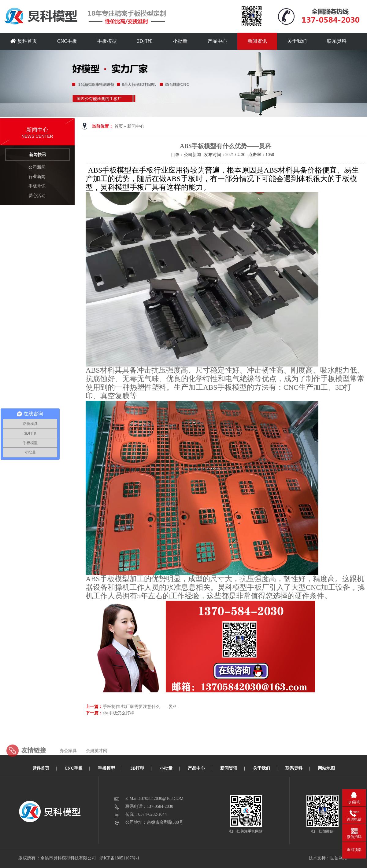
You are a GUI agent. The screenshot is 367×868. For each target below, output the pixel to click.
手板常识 (37, 186)
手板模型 (107, 41)
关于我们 (297, 41)
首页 (119, 126)
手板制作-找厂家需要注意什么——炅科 (140, 707)
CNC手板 (67, 41)
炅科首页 (24, 41)
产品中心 (217, 41)
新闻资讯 (257, 41)
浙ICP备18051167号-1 (120, 858)
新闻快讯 (38, 155)
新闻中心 (136, 126)
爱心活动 (37, 196)
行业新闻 (37, 177)
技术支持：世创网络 (328, 858)
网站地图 (326, 768)
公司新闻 (37, 167)
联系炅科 (337, 41)
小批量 (180, 41)
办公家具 (68, 758)
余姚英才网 (97, 758)
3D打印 (145, 41)
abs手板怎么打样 (119, 713)
